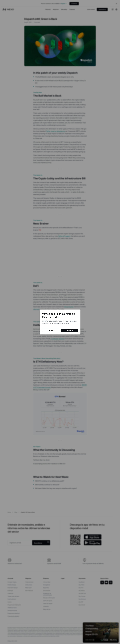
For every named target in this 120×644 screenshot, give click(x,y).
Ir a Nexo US (69, 330)
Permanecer (51, 330)
